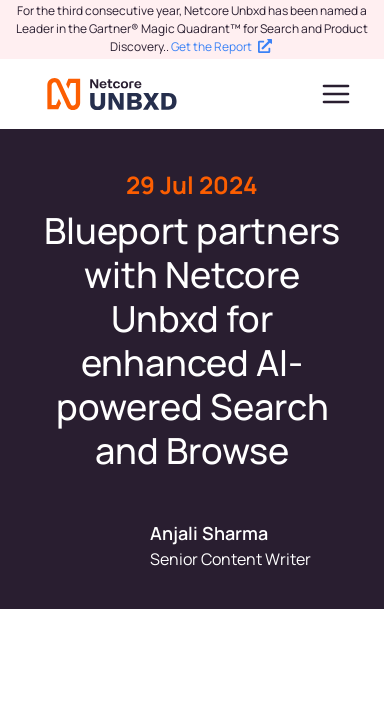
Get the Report (221, 46)
